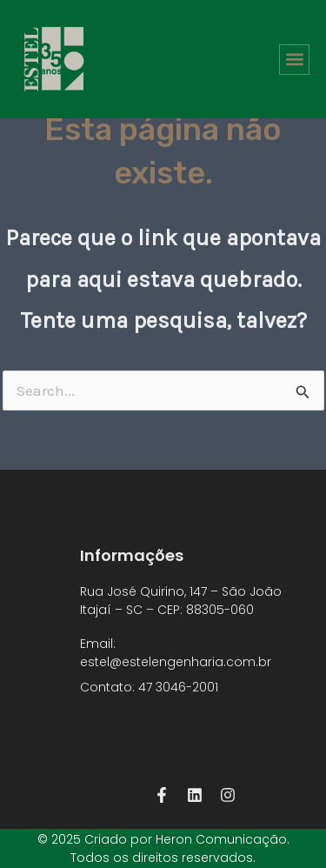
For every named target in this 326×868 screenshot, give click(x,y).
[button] (294, 60)
